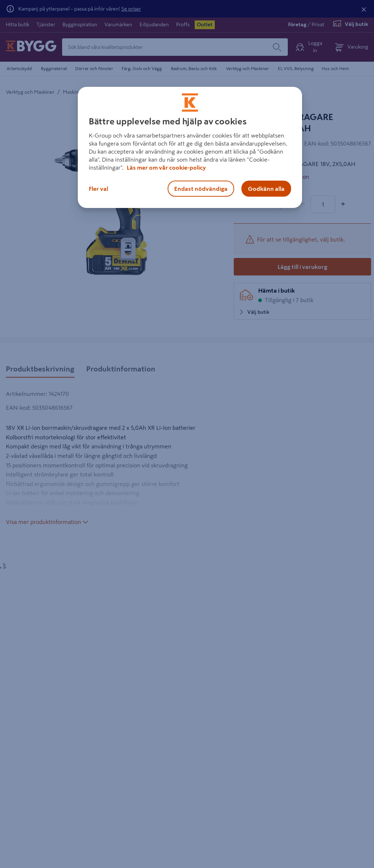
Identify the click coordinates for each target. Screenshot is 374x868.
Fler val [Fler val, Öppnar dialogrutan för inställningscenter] (98, 189)
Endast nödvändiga (201, 189)
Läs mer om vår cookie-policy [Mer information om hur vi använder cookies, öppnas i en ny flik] (166, 167)
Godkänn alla (266, 189)
